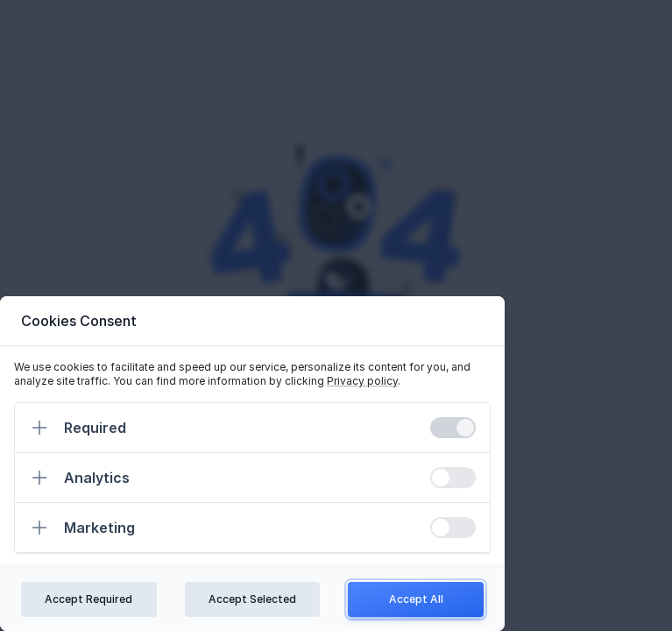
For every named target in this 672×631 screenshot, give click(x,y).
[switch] (453, 428)
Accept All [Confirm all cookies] (416, 599)
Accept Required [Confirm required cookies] (88, 599)
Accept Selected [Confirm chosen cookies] (252, 599)
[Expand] (39, 428)
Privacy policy (362, 381)
